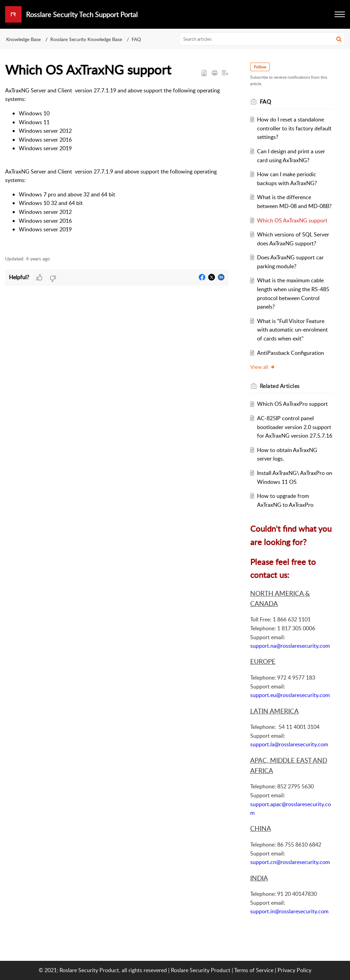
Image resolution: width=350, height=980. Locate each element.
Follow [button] (260, 67)
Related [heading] (280, 386)
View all (263, 367)
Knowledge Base (23, 39)
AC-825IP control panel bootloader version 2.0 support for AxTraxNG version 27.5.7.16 (295, 427)
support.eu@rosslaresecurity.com (290, 695)
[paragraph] (117, 167)
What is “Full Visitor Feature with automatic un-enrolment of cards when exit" (292, 330)
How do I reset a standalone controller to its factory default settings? (294, 128)
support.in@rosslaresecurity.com (289, 911)
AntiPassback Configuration (291, 353)
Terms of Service (254, 970)
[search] (262, 39)
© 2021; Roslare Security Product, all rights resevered (103, 970)
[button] (339, 39)
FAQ (136, 39)
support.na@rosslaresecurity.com (290, 646)
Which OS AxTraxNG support (292, 220)
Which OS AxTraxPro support (292, 404)
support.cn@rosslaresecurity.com (290, 862)
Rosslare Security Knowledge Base (86, 39)
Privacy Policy (294, 970)
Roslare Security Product (201, 970)
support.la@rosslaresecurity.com (289, 744)
